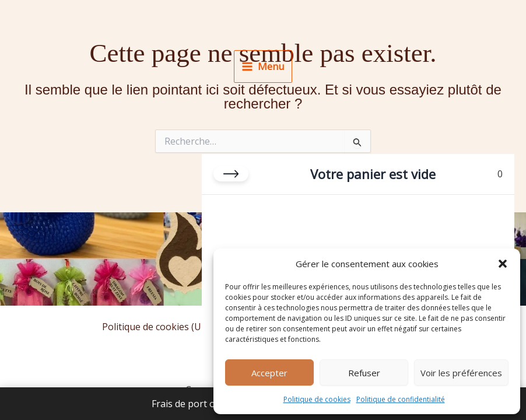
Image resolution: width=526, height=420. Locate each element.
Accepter (269, 373)
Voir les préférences (461, 373)
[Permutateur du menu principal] (263, 66)
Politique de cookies (317, 399)
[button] (503, 264)
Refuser (364, 373)
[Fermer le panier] (231, 174)
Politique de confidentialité (401, 399)
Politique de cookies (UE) (156, 327)
